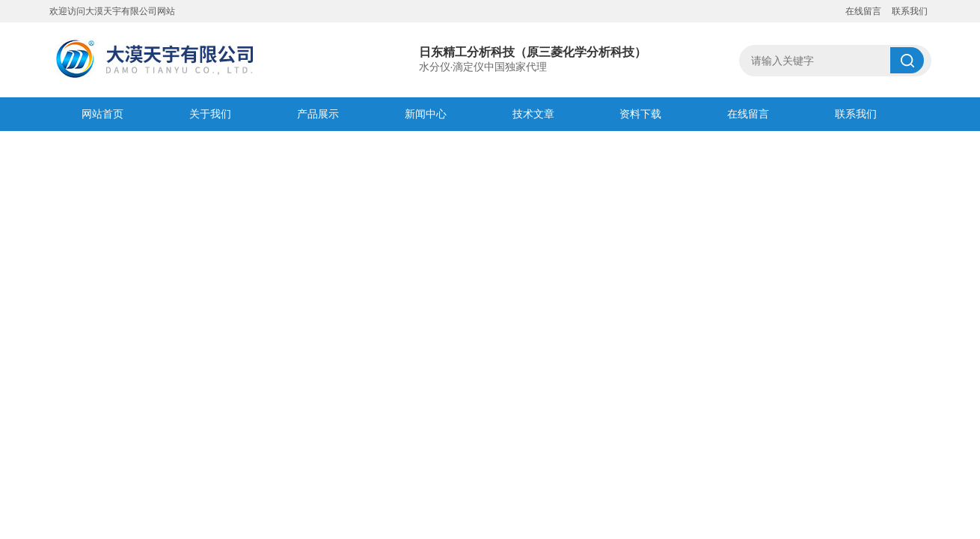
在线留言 (863, 11)
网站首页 (102, 114)
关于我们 (210, 114)
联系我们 (910, 11)
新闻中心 (426, 114)
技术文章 (533, 114)
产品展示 (318, 114)
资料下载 (640, 114)
